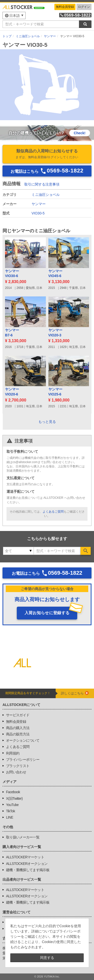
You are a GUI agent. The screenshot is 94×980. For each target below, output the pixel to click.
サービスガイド (18, 715)
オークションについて (23, 740)
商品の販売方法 (18, 734)
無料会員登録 (65, 7)
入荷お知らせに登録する (47, 613)
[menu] (14, 15)
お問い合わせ (16, 772)
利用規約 (13, 753)
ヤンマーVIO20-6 (12, 392)
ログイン (84, 7)
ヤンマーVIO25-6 (55, 392)
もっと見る (47, 422)
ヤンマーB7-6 (12, 333)
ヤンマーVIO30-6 (12, 274)
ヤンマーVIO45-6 (55, 274)
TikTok (11, 811)
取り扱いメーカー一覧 (23, 837)
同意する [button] (47, 958)
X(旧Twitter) (14, 798)
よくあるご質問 (53, 512)
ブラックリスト (18, 766)
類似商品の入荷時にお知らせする (47, 154)
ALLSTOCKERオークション (27, 864)
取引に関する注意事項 (42, 184)
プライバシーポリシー (23, 760)
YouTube (12, 805)
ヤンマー (39, 204)
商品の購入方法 (18, 728)
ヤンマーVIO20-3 (55, 333)
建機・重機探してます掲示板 (28, 870)
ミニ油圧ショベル (46, 195)
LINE (10, 817)
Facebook (13, 792)
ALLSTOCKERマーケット (25, 857)
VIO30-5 (38, 213)
